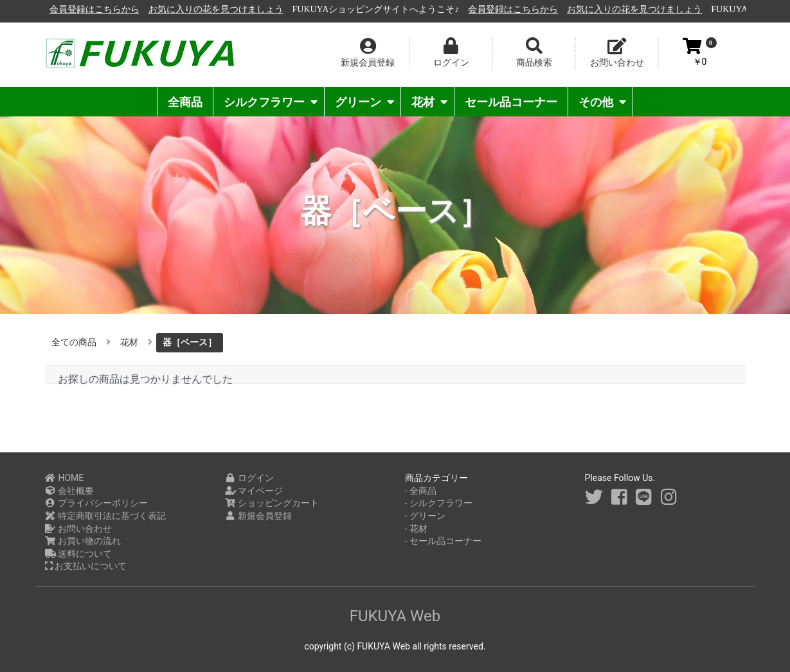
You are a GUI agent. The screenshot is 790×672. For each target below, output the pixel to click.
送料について (79, 554)
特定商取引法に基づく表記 (106, 516)
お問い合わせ (79, 529)
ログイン (250, 478)
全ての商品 (74, 342)
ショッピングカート (272, 503)
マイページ (254, 491)
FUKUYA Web (395, 616)
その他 (602, 102)
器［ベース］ (190, 342)
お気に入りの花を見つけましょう (356, 9)
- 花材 (416, 529)
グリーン (364, 102)
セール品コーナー (511, 102)
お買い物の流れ (83, 541)
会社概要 (70, 491)
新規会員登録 (259, 516)
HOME (65, 478)
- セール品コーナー (443, 541)
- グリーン (425, 516)
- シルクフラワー (439, 503)
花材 (429, 102)
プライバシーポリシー (97, 503)
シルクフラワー (271, 102)
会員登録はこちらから (235, 9)
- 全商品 (421, 491)
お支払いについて (86, 566)
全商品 (185, 102)
